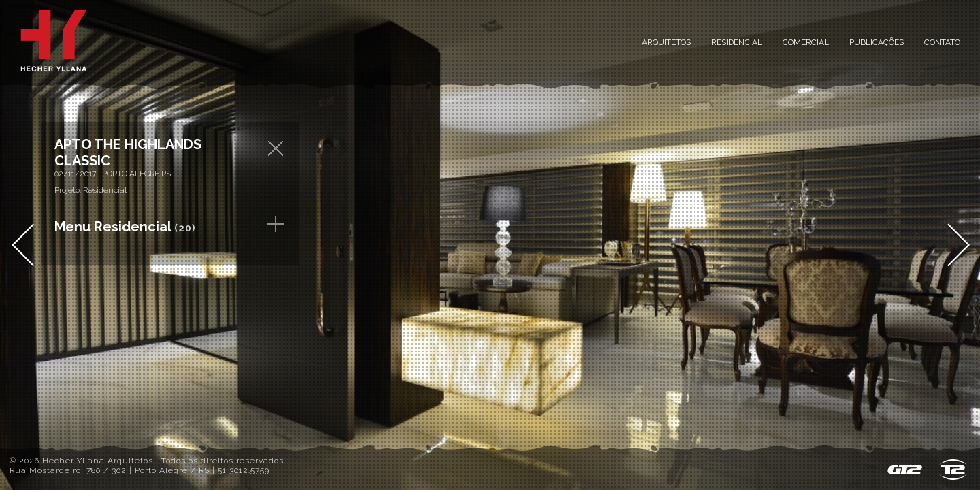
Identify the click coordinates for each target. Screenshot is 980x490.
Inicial (54, 41)
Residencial (737, 42)
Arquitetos (666, 42)
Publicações (877, 42)
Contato (942, 42)
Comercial (806, 42)
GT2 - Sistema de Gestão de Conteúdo (904, 470)
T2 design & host (953, 470)
